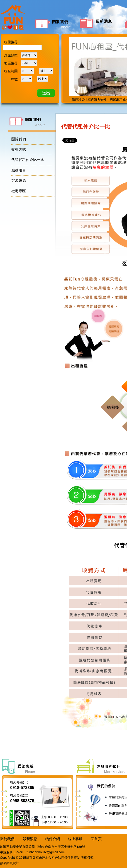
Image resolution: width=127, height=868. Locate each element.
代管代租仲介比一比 (28, 160)
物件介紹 (53, 839)
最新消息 (100, 23)
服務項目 (19, 170)
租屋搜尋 (11, 42)
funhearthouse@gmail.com (46, 852)
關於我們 (56, 23)
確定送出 (46, 93)
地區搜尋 (11, 63)
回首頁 (96, 839)
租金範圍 (11, 71)
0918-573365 (22, 788)
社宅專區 (19, 191)
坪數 (14, 79)
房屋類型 (11, 55)
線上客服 (75, 839)
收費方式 (19, 150)
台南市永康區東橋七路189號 (65, 847)
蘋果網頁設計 (10, 863)
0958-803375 (22, 801)
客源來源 (19, 181)
